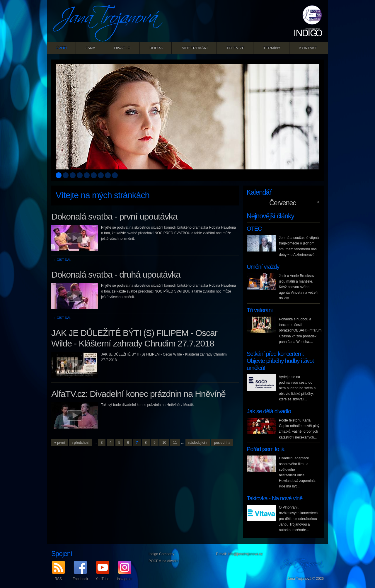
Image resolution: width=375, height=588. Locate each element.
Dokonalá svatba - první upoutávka (114, 216)
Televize (235, 48)
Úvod (61, 48)
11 (175, 443)
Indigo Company (161, 554)
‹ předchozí (81, 443)
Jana (90, 48)
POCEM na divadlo (163, 561)
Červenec (282, 203)
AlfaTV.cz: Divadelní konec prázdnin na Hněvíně (138, 394)
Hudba (156, 48)
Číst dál (64, 260)
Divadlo (122, 48)
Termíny (272, 48)
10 (164, 443)
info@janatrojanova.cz (245, 554)
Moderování (195, 48)
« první (60, 443)
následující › (198, 443)
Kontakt (308, 48)
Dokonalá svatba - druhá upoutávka (116, 275)
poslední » (222, 443)
